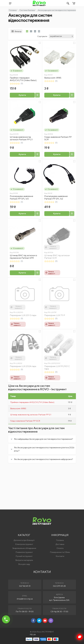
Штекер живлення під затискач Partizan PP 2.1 (21, 138)
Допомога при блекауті (24, 540)
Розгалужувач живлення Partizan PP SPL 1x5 (21, 197)
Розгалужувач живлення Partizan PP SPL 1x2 (56, 197)
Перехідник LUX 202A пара (23, 366)
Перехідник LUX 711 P (55, 315)
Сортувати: (42, 36)
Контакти (60, 556)
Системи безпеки (27, 10)
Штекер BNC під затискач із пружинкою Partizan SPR (23, 257)
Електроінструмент (24, 544)
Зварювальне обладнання (24, 548)
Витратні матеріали (24, 560)
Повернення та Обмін (60, 552)
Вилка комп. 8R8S (53, 78)
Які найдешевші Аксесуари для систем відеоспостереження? (44, 439)
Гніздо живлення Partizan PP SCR (25, 421)
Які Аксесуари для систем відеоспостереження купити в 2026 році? (44, 449)
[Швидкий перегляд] (40, 43)
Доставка (60, 544)
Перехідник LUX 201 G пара (23, 315)
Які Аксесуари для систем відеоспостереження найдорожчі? (44, 459)
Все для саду (24, 564)
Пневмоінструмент (24, 552)
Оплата (60, 548)
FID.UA (33, 635)
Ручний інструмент (24, 556)
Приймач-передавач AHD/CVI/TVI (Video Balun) (23, 79)
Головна (13, 10)
